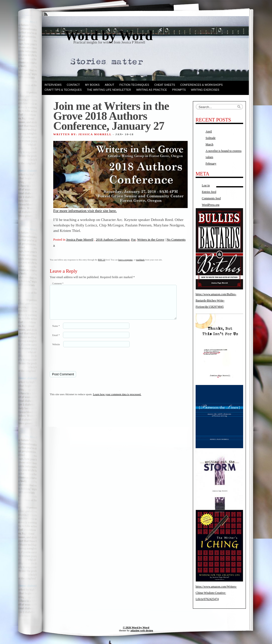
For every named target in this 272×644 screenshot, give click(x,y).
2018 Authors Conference (113, 239)
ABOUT (109, 85)
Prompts (179, 90)
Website (56, 350)
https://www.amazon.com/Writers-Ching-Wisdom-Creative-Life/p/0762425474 (216, 593)
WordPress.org (211, 205)
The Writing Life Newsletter (109, 90)
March (209, 144)
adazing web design (142, 630)
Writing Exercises (205, 90)
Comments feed (211, 198)
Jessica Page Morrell (80, 239)
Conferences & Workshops (201, 85)
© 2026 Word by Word (136, 627)
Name (56, 332)
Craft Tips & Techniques (63, 90)
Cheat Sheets (165, 85)
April (209, 131)
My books (92, 85)
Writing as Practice (151, 90)
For (133, 239)
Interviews (53, 85)
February (211, 164)
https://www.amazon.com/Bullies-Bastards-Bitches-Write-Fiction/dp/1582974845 (216, 301)
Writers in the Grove (151, 239)
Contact (73, 85)
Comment (58, 283)
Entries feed (209, 192)
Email (56, 341)
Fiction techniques (134, 85)
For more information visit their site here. (120, 177)
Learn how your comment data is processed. (117, 400)
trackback (140, 260)
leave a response (125, 260)
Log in (206, 185)
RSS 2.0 (102, 260)
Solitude (211, 138)
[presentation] (84, 365)
